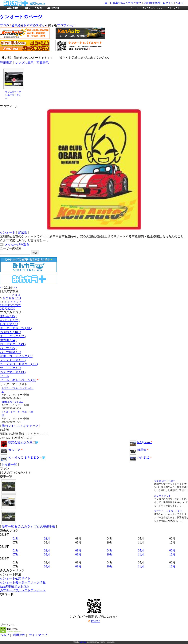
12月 (172, 554)
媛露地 (143, 450)
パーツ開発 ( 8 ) (11, 352)
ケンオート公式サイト (15, 578)
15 (11, 302)
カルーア (15, 450)
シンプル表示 (24, 63)
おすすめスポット (36, 25)
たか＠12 (144, 458)
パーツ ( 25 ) (8, 348)
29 (11, 309)
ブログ (6, 25)
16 (14, 302)
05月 (141, 550)
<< (2, 288)
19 (2, 305)
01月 (16, 538)
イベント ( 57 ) (10, 320)
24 (17, 305)
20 (5, 305)
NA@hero (145, 442)
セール (5, 376)
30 (14, 309)
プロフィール (66, 25)
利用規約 (19, 635)
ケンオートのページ (21, 17)
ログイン (168, 3)
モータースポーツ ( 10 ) (16, 328)
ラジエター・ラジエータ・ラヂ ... (13, 95)
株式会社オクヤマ (22, 442)
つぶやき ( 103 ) (11, 332)
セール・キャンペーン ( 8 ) (18, 380)
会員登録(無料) (152, 3)
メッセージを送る (17, 244)
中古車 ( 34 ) (8, 340)
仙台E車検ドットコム (12, 402)
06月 (172, 550)
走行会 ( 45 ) (8, 316)
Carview (83, 642)
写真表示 (43, 63)
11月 (141, 554)
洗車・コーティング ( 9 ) (17, 356)
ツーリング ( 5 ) (11, 368)
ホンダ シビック (162, 496)
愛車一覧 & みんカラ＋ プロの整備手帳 (28, 527)
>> (15, 288)
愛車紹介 (18, 25)
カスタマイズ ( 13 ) (13, 372)
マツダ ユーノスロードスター (169, 511)
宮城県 (22, 232)
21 (8, 305)
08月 (47, 554)
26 (2, 309)
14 (8, 302)
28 (8, 309)
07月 (16, 554)
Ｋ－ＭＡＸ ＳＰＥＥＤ (25, 458)
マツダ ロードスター (165, 481)
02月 (47, 538)
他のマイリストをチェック (20, 426)
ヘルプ (179, 3)
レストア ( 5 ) (9, 324)
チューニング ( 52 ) (13, 336)
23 (14, 305)
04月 (110, 550)
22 (11, 305)
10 (17, 298)
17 (17, 302)
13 (5, 302)
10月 (110, 554)
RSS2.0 (96, 621)
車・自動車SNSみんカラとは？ (123, 3)
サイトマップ (38, 635)
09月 (78, 554)
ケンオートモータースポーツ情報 (23, 582)
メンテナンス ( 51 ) (13, 360)
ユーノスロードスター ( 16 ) (19, 364)
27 (5, 309)
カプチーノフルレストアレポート (23, 590)
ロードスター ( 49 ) (13, 344)
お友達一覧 (9, 465)
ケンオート (8, 232)
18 (20, 302)
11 (20, 298)
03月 (78, 550)
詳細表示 (6, 63)
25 (20, 305)
